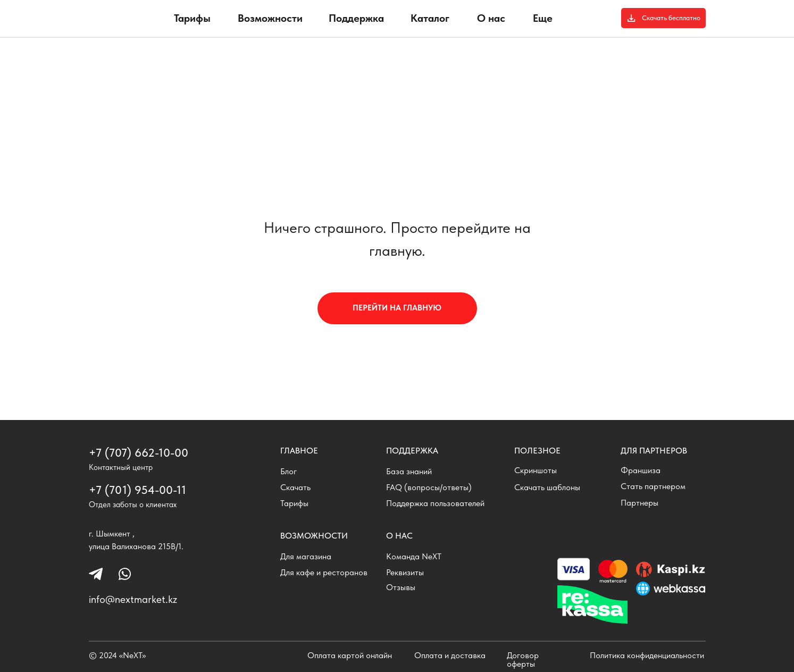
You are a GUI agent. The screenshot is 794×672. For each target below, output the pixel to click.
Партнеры (640, 503)
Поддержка (356, 18)
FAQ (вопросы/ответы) (429, 487)
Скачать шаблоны (547, 487)
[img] (122, 22)
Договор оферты (523, 660)
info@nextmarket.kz (133, 599)
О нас (491, 18)
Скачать (295, 487)
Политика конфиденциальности (647, 655)
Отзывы (401, 587)
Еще (543, 18)
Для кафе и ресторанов (324, 572)
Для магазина (306, 556)
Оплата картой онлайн (350, 655)
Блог (289, 471)
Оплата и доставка (450, 655)
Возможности (270, 18)
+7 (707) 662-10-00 (139, 452)
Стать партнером (653, 486)
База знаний (409, 471)
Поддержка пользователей (435, 503)
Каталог (430, 18)
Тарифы (192, 18)
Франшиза (641, 470)
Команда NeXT (414, 556)
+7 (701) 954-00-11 (137, 490)
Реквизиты (405, 572)
